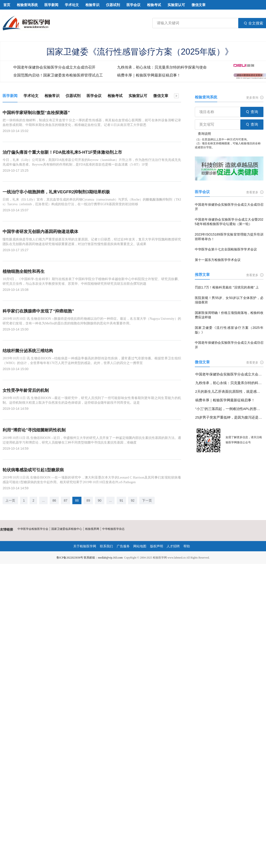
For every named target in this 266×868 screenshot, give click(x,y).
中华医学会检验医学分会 (33, 529)
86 (54, 500)
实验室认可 (138, 96)
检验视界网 (92, 529)
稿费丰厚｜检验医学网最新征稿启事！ (149, 75)
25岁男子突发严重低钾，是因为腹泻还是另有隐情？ (229, 417)
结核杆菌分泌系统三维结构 (28, 351)
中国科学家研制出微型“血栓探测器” (36, 113)
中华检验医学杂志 (113, 529)
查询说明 (204, 134)
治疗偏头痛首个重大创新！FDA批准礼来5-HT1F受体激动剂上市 (62, 152)
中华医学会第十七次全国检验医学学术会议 (226, 249)
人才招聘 (173, 546)
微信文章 (161, 96)
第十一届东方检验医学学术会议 (218, 260)
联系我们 (106, 546)
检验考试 (115, 96)
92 (133, 500)
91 (121, 500)
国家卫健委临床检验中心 (67, 529)
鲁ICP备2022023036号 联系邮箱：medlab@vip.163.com (90, 558)
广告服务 (123, 546)
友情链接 (7, 529)
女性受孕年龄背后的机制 (26, 390)
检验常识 (52, 96)
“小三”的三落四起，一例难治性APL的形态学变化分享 (229, 409)
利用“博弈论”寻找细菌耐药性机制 (34, 430)
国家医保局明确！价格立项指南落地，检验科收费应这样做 (229, 315)
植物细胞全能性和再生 (24, 271)
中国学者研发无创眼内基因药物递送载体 (40, 232)
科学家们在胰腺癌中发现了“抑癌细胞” (38, 311)
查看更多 (255, 192)
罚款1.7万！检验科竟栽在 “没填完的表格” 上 (227, 287)
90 (100, 500)
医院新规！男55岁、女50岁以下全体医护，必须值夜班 (229, 300)
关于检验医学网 (85, 546)
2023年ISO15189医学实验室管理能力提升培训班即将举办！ (229, 237)
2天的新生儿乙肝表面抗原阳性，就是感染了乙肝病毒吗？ (229, 391)
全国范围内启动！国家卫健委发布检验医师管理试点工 (58, 75)
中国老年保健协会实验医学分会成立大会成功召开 (54, 67)
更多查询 (255, 98)
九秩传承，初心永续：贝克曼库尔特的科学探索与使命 (162, 67)
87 (66, 500)
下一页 (147, 500)
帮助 (187, 546)
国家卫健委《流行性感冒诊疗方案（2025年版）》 (140, 52)
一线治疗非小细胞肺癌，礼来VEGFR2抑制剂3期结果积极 (56, 192)
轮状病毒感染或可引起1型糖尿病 (33, 470)
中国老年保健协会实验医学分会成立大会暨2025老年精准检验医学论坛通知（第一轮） (229, 222)
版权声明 (157, 546)
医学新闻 (10, 96)
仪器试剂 (73, 96)
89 (88, 500)
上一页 (10, 500)
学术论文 (31, 96)
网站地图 (140, 546)
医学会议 (94, 96)
